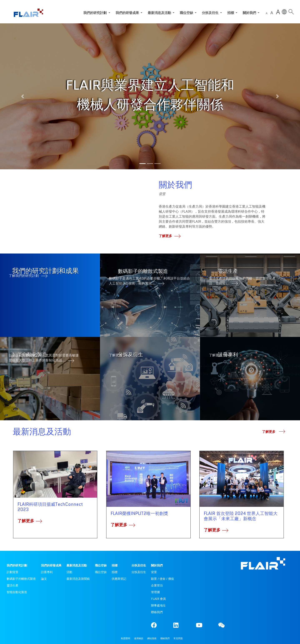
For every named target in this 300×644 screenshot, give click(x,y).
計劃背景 (12, 572)
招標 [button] (231, 13)
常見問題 (178, 638)
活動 (69, 572)
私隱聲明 (126, 638)
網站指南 (152, 638)
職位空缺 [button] (187, 13)
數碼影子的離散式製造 (21, 579)
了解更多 (169, 236)
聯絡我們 (157, 612)
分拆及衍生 (139, 565)
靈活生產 (12, 585)
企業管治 (157, 585)
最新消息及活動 (77, 565)
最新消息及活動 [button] (160, 13)
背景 (154, 572)
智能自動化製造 (17, 592)
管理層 (155, 592)
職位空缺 (101, 565)
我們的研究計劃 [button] (95, 13)
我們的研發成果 (51, 565)
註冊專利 (47, 572)
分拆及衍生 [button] (211, 13)
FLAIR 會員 (158, 599)
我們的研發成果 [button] (128, 13)
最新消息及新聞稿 (78, 579)
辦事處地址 (158, 605)
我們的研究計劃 (17, 565)
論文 (44, 579)
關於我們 (157, 565)
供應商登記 (119, 579)
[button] (22, 96)
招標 (115, 565)
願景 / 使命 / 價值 (162, 579)
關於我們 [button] (250, 13)
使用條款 (139, 638)
